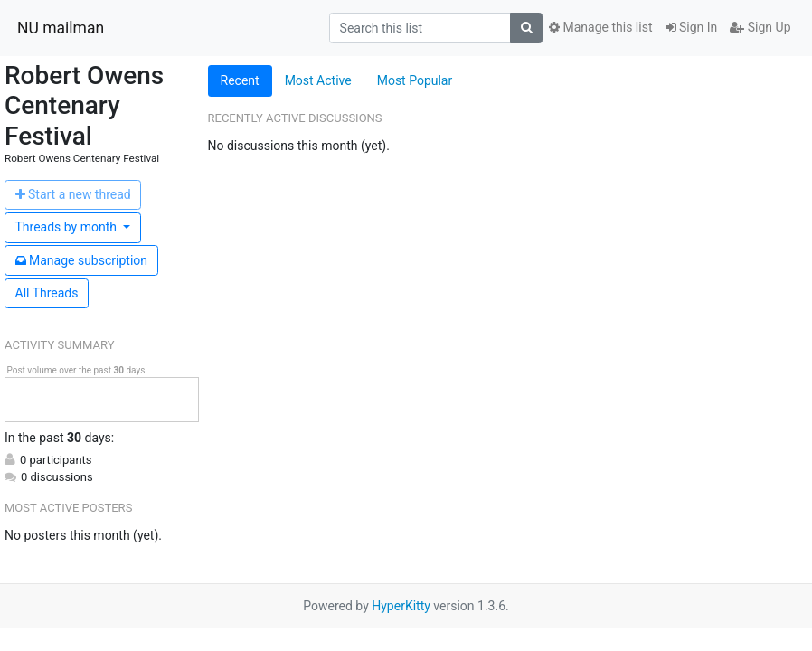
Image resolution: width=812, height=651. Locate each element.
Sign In (692, 27)
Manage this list (600, 27)
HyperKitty (401, 606)
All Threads (47, 293)
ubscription (82, 260)
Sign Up (760, 27)
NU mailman (61, 28)
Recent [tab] (240, 80)
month (68, 227)
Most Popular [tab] (415, 80)
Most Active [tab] (318, 80)
